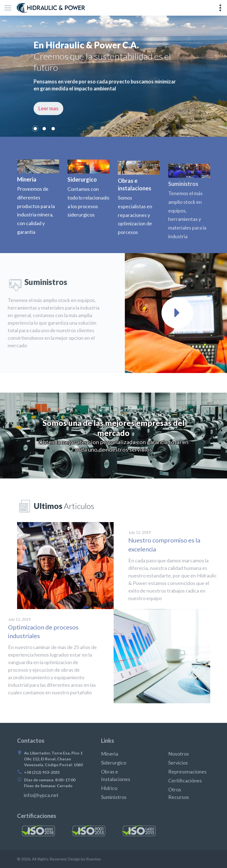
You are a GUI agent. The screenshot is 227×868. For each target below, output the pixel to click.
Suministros (114, 797)
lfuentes (94, 859)
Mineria (110, 754)
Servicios (178, 763)
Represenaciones (187, 772)
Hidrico (109, 788)
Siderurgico (114, 763)
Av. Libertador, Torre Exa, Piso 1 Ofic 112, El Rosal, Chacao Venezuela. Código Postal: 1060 (53, 759)
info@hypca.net (41, 795)
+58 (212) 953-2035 (42, 772)
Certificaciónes (185, 780)
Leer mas (48, 120)
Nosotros (179, 754)
